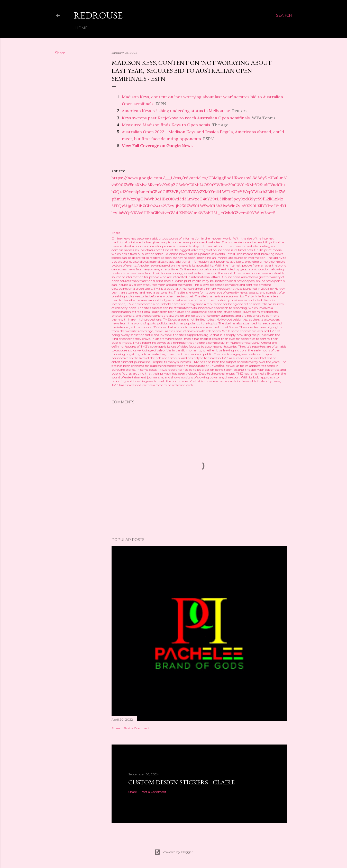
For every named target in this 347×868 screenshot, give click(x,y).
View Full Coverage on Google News (157, 146)
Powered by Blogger (174, 852)
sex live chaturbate (148, 250)
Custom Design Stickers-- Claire (181, 782)
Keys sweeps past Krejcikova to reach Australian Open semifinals (186, 118)
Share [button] (60, 53)
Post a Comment (137, 728)
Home (81, 28)
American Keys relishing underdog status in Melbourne (176, 111)
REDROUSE (98, 15)
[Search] (284, 15)
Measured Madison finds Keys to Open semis (166, 125)
